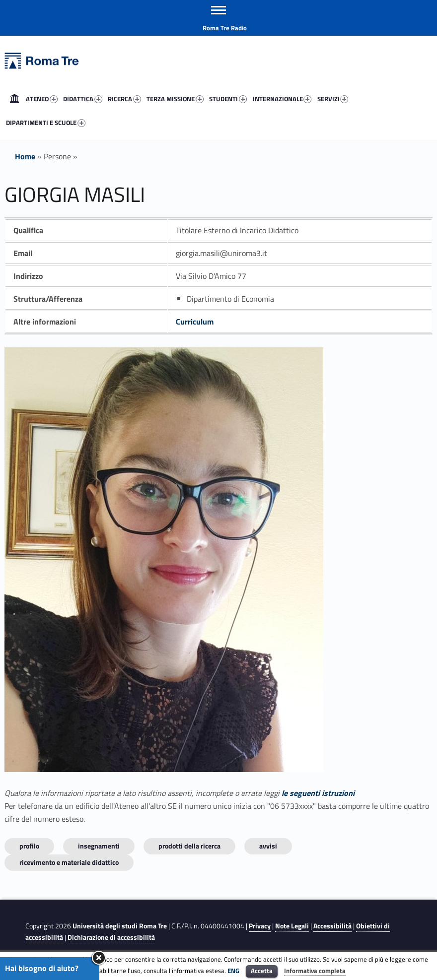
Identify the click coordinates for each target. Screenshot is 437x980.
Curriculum (195, 322)
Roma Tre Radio (225, 28)
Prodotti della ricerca (189, 846)
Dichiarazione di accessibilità (111, 937)
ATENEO (42, 99)
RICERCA (124, 99)
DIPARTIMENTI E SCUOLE (46, 123)
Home (14, 99)
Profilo (29, 846)
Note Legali (292, 926)
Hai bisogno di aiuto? (42, 968)
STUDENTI (228, 99)
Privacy (260, 926)
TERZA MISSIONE (175, 99)
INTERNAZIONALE (282, 99)
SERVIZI (333, 99)
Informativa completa (315, 971)
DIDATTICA (83, 99)
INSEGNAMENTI (99, 846)
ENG (233, 971)
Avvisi (268, 846)
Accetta (262, 971)
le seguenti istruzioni (318, 793)
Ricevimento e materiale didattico (69, 862)
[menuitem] (14, 99)
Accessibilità (332, 926)
